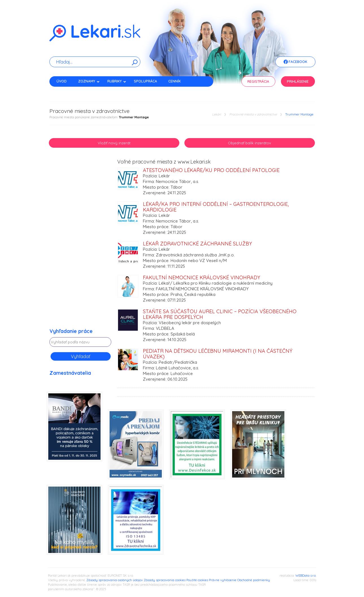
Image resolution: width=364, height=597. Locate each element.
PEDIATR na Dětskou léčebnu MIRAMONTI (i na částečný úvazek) (218, 354)
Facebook (295, 62)
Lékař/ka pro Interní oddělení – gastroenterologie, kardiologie (216, 207)
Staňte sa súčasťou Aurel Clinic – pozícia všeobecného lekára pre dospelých (220, 314)
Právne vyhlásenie (223, 580)
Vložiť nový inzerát (114, 143)
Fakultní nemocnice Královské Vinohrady (201, 277)
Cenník (175, 81)
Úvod (62, 81)
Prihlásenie (298, 81)
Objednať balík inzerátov (249, 143)
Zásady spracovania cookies (165, 580)
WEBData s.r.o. (306, 576)
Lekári (216, 115)
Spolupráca (145, 81)
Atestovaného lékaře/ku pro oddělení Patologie (211, 170)
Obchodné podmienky (254, 580)
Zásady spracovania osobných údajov (115, 580)
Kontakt (64, 91)
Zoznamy (89, 81)
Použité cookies (197, 580)
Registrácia (258, 81)
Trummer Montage (299, 115)
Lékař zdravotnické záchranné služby (197, 244)
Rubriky (117, 81)
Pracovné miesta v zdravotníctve (253, 115)
